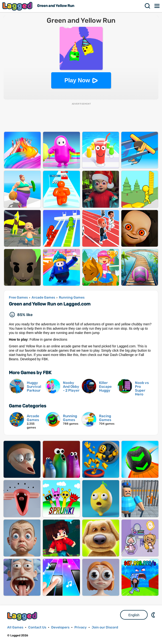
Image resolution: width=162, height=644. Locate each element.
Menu (157, 6)
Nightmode (154, 615)
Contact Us (37, 627)
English (134, 615)
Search (148, 6)
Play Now (77, 80)
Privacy (81, 627)
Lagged (18, 6)
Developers (60, 627)
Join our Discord (105, 627)
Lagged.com (23, 616)
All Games (15, 627)
